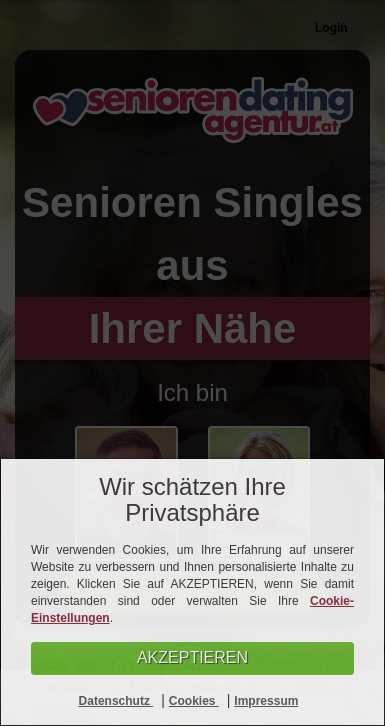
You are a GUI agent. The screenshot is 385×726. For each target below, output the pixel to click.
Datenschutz (116, 701)
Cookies (194, 701)
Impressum (266, 701)
